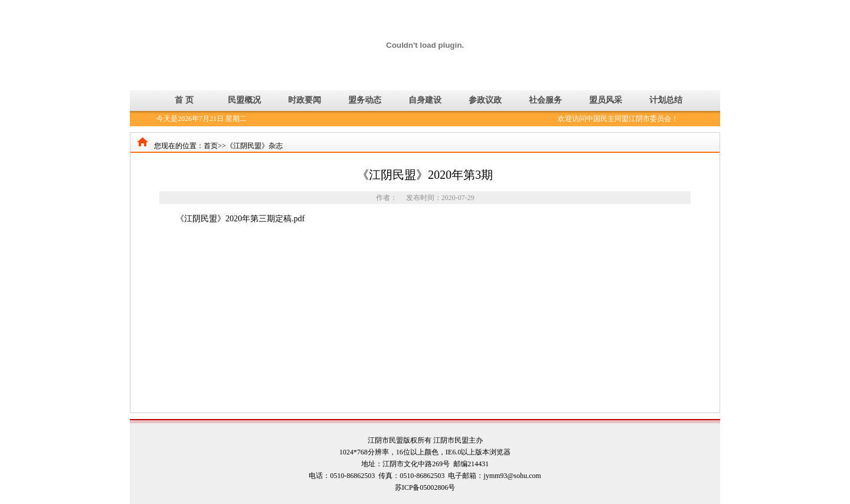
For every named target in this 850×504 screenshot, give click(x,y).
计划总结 (666, 100)
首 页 (184, 100)
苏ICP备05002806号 (425, 487)
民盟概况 (244, 100)
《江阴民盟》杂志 (254, 146)
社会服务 (545, 100)
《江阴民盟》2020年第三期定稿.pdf (240, 219)
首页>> (215, 146)
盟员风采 (606, 100)
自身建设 (425, 100)
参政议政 (485, 100)
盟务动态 (365, 100)
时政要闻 (305, 100)
